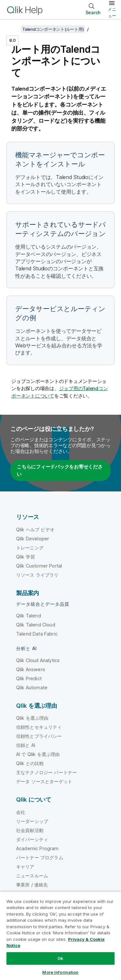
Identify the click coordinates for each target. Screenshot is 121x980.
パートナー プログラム (40, 857)
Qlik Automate (32, 687)
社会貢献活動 (30, 830)
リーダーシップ (32, 821)
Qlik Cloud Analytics (38, 660)
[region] (60, 936)
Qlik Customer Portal (39, 566)
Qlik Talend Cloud (36, 625)
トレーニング (30, 548)
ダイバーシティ (32, 839)
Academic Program (37, 848)
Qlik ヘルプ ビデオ (35, 529)
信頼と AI (26, 745)
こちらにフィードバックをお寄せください (60, 470)
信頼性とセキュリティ (39, 727)
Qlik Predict (29, 678)
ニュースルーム (32, 876)
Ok (60, 958)
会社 (21, 812)
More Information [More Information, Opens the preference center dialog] (60, 972)
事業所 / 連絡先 (32, 885)
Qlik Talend (29, 616)
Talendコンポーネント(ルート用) (53, 29)
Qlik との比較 (30, 763)
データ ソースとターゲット (44, 781)
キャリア (25, 867)
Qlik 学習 (25, 557)
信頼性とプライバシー (39, 736)
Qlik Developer (33, 539)
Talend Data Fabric (37, 634)
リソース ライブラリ (37, 575)
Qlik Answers (31, 669)
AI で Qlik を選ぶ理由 (38, 754)
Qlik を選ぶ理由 (32, 718)
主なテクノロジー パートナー (46, 772)
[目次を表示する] (13, 29)
